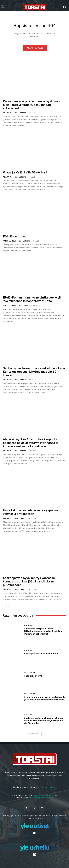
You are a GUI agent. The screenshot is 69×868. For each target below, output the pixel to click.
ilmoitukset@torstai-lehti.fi (41, 798)
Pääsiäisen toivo (15, 236)
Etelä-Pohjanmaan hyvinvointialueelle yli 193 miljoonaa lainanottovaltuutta (32, 299)
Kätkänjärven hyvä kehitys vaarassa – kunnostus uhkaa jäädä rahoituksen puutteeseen (30, 581)
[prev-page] (5, 606)
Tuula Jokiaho (20, 113)
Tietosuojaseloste (48, 787)
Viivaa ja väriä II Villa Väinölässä (25, 172)
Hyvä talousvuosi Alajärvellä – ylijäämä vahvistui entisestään (30, 512)
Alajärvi (7, 113)
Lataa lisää (35, 734)
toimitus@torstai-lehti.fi (43, 795)
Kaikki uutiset (10, 241)
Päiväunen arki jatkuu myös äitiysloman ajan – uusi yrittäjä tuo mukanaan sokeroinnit (31, 105)
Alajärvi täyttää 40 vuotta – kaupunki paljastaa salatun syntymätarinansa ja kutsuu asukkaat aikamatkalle (31, 443)
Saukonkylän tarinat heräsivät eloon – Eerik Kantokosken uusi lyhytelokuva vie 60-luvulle (34, 372)
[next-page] (9, 606)
